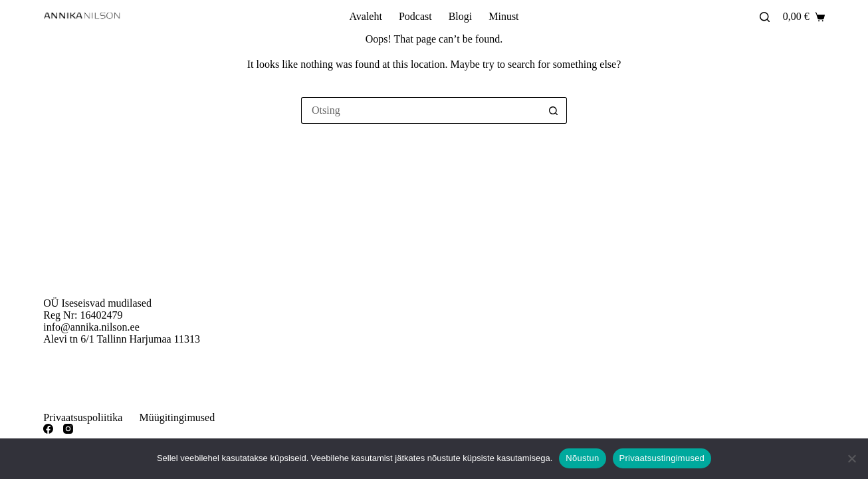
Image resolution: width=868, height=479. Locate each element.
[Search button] (554, 110)
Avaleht (365, 16)
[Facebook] (48, 429)
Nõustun (582, 458)
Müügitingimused (177, 417)
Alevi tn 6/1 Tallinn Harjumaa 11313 (122, 339)
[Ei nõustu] (851, 458)
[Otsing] (765, 17)
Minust (503, 16)
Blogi (461, 16)
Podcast (415, 16)
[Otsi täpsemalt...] (421, 110)
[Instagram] (68, 429)
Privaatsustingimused (662, 458)
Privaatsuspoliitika (83, 417)
